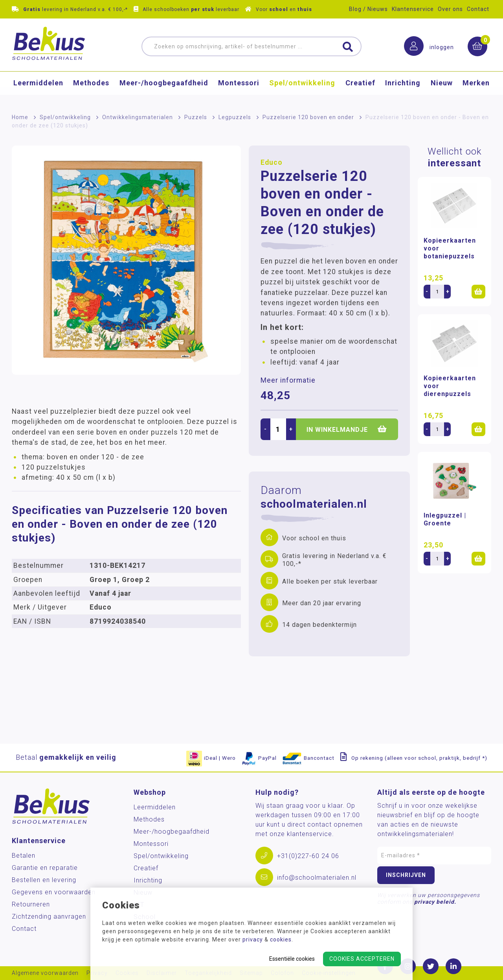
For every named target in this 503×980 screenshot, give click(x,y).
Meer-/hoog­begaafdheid (164, 89)
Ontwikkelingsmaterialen (138, 117)
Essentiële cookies (292, 959)
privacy (253, 939)
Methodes (91, 89)
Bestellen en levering (44, 880)
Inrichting (403, 89)
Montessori (239, 89)
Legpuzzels (235, 117)
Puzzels (196, 117)
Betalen (24, 856)
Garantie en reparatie (45, 868)
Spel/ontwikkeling (302, 89)
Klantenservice (413, 9)
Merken (476, 89)
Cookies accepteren (362, 959)
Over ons (450, 9)
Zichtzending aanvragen (49, 916)
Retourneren (31, 904)
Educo (272, 162)
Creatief (360, 89)
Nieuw (442, 89)
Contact (478, 9)
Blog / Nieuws (368, 9)
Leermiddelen (38, 89)
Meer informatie (288, 380)
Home (20, 117)
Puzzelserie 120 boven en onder (308, 117)
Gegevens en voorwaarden (54, 892)
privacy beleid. (435, 902)
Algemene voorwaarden (45, 973)
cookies (281, 939)
